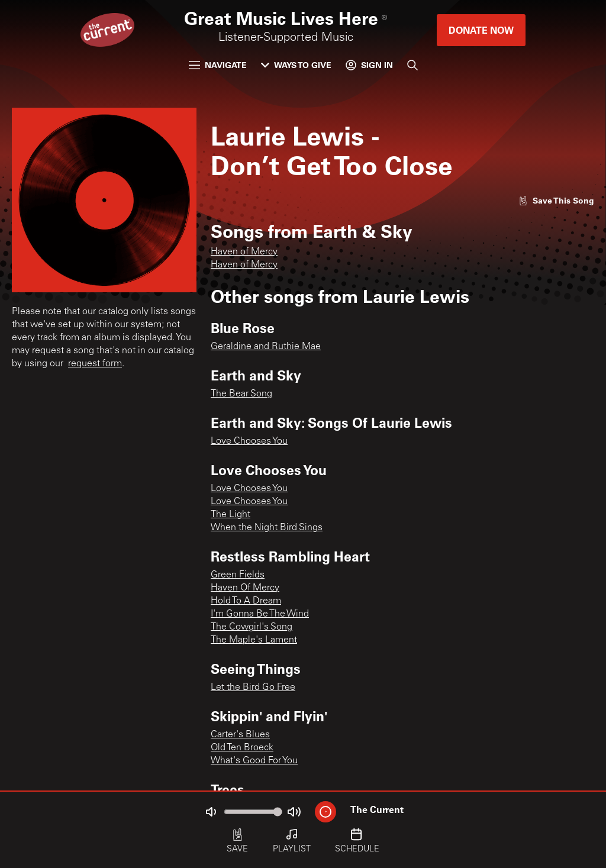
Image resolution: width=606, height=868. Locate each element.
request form (95, 364)
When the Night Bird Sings (267, 528)
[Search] (412, 65)
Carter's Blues (240, 735)
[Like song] (556, 200)
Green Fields (238, 575)
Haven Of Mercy (245, 588)
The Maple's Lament (254, 640)
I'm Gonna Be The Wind (260, 614)
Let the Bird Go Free (253, 688)
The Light (231, 515)
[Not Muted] (211, 812)
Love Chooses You (249, 441)
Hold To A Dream (246, 601)
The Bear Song (241, 394)
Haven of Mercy (244, 252)
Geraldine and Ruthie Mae (266, 347)
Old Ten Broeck (242, 748)
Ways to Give (296, 65)
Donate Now (481, 30)
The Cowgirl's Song (252, 627)
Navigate (218, 65)
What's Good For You (254, 761)
